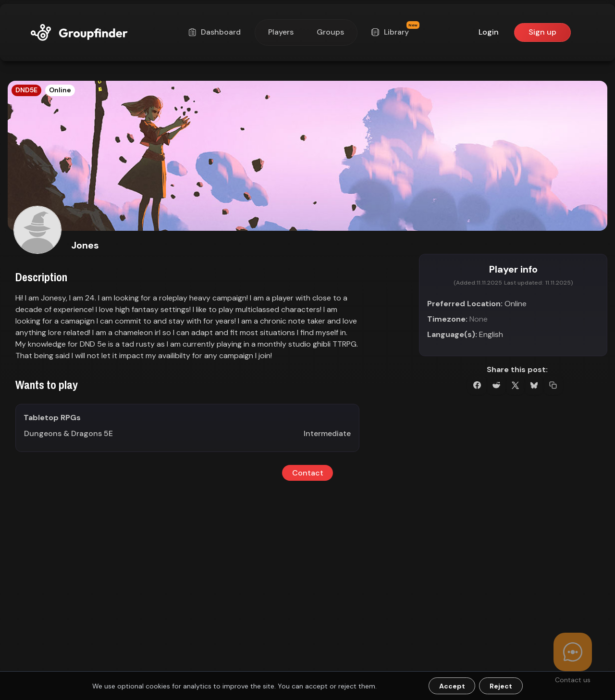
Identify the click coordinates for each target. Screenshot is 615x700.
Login (489, 32)
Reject (501, 686)
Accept (452, 686)
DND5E (26, 90)
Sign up (542, 32)
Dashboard (216, 32)
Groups (330, 32)
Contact (308, 473)
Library (394, 32)
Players (281, 32)
